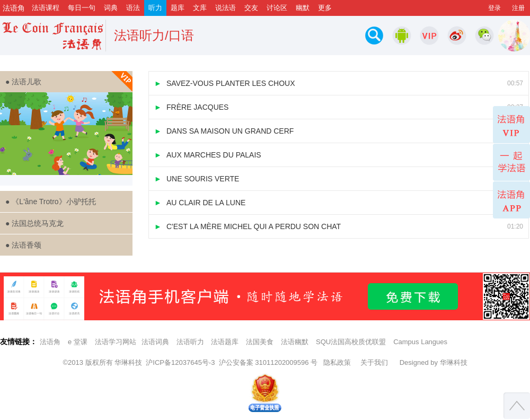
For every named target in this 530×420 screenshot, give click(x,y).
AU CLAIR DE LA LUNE (339, 203)
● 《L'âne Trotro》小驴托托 (51, 202)
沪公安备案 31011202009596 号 (268, 362)
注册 (518, 8)
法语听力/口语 (154, 35)
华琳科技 (128, 362)
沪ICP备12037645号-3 (180, 362)
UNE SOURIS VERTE (339, 179)
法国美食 (260, 342)
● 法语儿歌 (69, 82)
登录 (494, 8)
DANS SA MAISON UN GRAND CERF (339, 131)
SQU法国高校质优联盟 (351, 342)
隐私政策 (337, 362)
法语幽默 (295, 342)
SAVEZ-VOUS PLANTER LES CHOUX (339, 83)
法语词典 (155, 342)
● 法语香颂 (23, 245)
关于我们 (374, 362)
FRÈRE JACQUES (339, 107)
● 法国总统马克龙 (34, 223)
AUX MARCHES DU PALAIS (339, 155)
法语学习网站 (116, 342)
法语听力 (190, 342)
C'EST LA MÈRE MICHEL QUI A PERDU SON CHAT (339, 226)
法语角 (50, 342)
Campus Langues (420, 342)
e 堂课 (78, 342)
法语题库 (225, 342)
